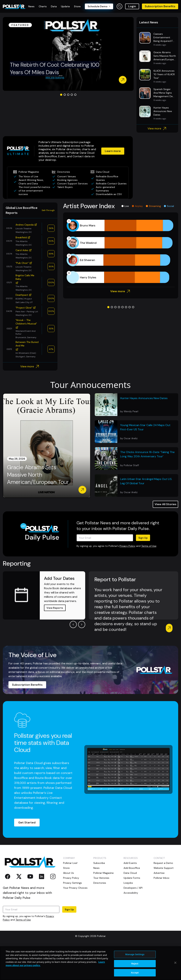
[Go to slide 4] (72, 122)
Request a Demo (163, 897)
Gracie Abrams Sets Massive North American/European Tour (38, 509)
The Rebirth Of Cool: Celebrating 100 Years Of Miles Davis (55, 96)
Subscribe (99, 897)
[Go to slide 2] (65, 122)
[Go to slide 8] (133, 342)
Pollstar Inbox (161, 912)
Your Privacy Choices (75, 922)
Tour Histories (101, 912)
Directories (100, 917)
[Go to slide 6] (126, 342)
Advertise (159, 907)
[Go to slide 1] (61, 122)
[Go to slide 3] (68, 122)
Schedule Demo (99, 6)
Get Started (27, 857)
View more (157, 156)
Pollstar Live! (70, 897)
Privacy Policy (127, 580)
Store (66, 902)
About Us (68, 907)
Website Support (164, 902)
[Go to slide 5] (75, 122)
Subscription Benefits (160, 6)
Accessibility (131, 927)
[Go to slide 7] (130, 342)
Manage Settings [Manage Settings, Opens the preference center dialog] (135, 954)
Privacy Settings (72, 917)
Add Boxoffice (132, 902)
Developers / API (133, 922)
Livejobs (128, 917)
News (96, 902)
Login (132, 6)
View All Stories (166, 539)
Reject (135, 964)
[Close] (175, 963)
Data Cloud (130, 907)
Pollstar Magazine (103, 907)
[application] (121, 286)
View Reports (55, 642)
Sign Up (143, 572)
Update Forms (132, 912)
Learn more (103, 180)
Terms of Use (149, 580)
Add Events (130, 897)
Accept (135, 973)
